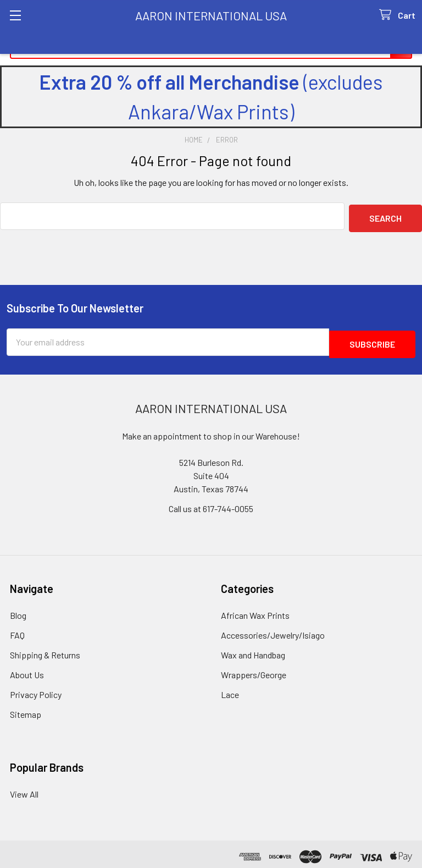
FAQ (17, 630)
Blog (18, 610)
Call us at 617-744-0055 (211, 504)
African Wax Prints (255, 610)
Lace (230, 690)
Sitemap (26, 709)
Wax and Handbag (253, 650)
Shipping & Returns (45, 650)
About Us (27, 670)
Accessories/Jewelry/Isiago (273, 630)
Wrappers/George (254, 670)
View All (24, 789)
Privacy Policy (36, 690)
